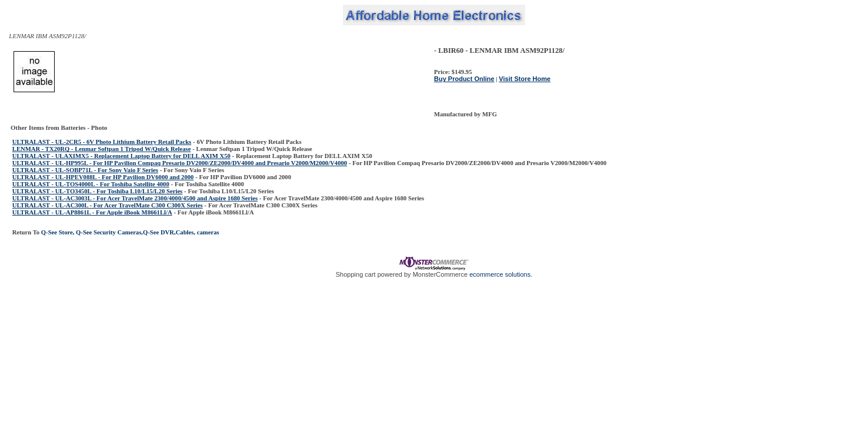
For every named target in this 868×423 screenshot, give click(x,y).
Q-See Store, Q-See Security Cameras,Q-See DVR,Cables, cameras (129, 232)
